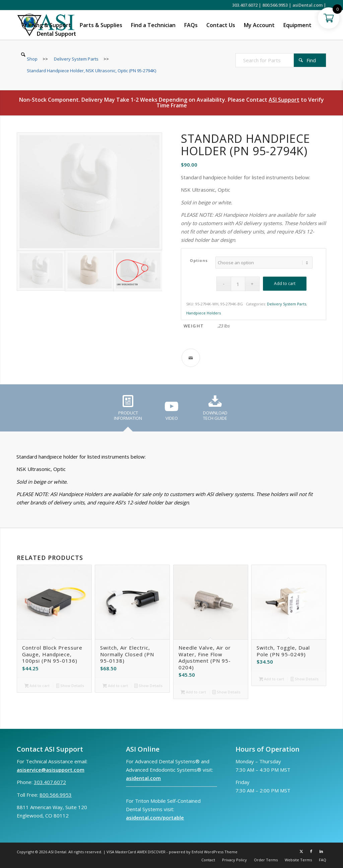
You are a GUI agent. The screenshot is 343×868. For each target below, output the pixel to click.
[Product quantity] (238, 284)
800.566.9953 (275, 5)
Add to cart (285, 283)
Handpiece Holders (203, 313)
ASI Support (284, 100)
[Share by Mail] (191, 358)
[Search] (23, 55)
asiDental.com (307, 5)
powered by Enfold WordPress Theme (203, 852)
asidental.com (143, 778)
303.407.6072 (245, 5)
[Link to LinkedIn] (321, 851)
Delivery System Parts (287, 304)
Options (199, 260)
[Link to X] (301, 851)
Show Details (70, 686)
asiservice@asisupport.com (51, 770)
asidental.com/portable (155, 817)
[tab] (128, 410)
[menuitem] (46, 25)
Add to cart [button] (37, 686)
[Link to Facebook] (311, 851)
